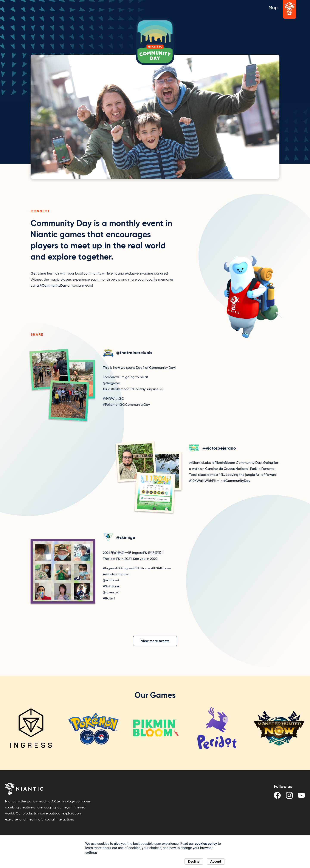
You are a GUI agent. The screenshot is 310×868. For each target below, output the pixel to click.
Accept (216, 861)
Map (273, 8)
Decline (194, 861)
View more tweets (155, 641)
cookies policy (206, 844)
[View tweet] (112, 386)
